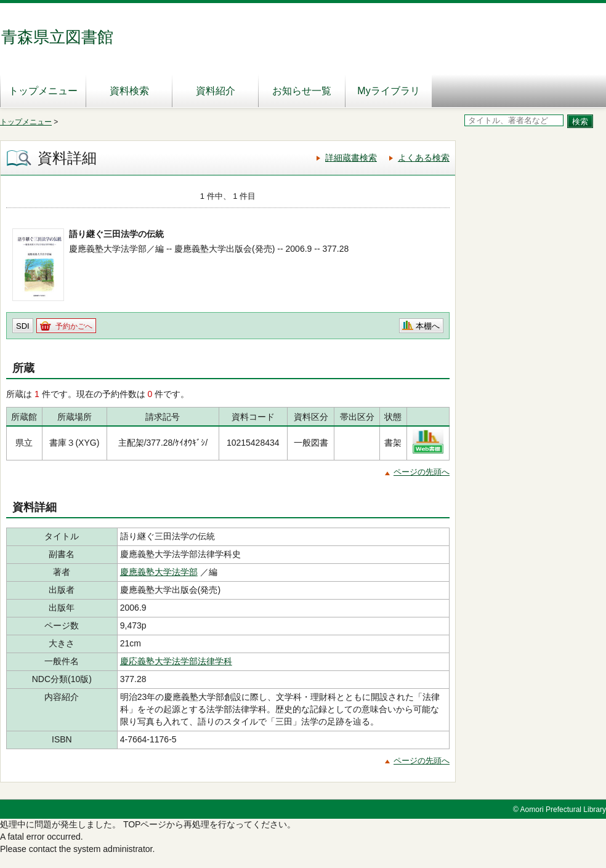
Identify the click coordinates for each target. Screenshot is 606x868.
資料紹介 (216, 91)
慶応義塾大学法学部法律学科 (176, 661)
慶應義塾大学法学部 (159, 572)
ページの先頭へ (422, 472)
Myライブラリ (388, 91)
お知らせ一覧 (302, 91)
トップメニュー (43, 91)
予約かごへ (74, 326)
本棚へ (428, 326)
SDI (23, 326)
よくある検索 (424, 158)
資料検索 (129, 91)
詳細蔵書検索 (351, 158)
